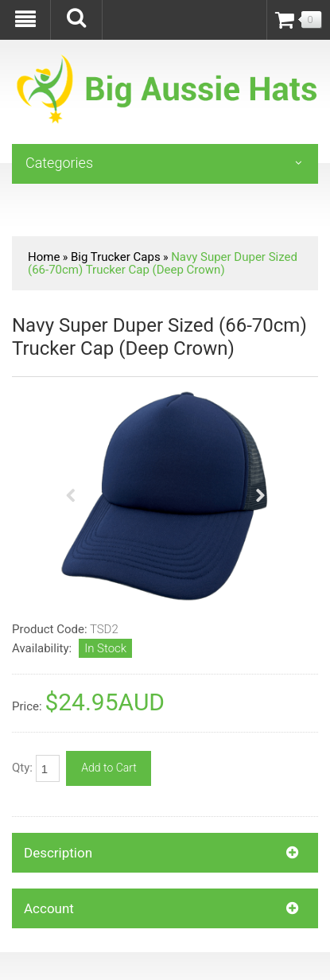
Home (44, 257)
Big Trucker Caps (116, 257)
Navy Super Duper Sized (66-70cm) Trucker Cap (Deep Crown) (163, 263)
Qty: (36, 768)
